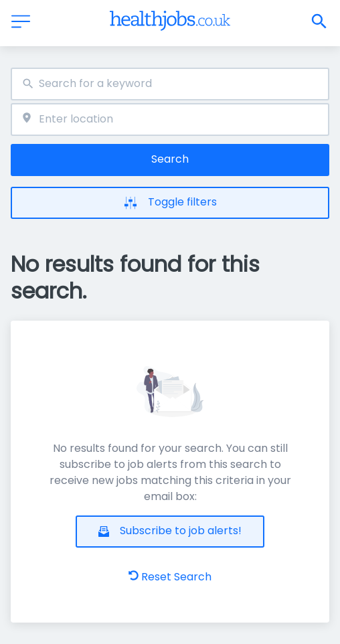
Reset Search (170, 577)
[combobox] (170, 84)
